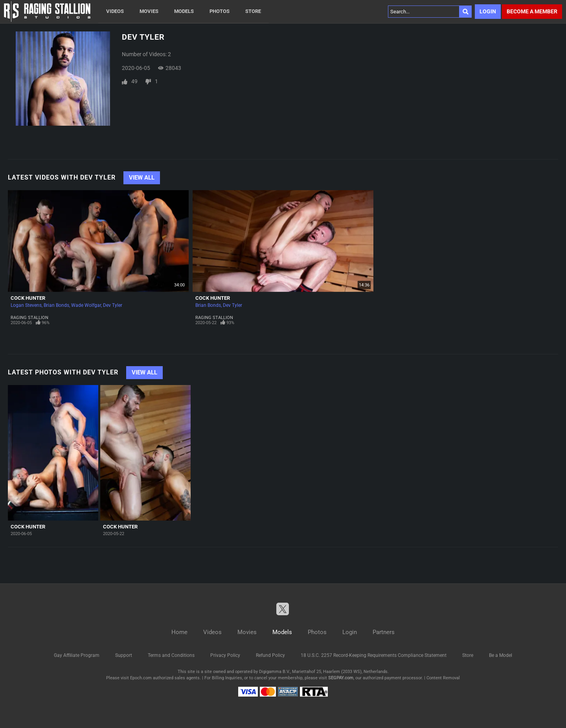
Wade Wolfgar (86, 305)
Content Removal (443, 678)
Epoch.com (141, 678)
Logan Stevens (26, 305)
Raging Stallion (29, 318)
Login (488, 11)
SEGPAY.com (341, 678)
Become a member (532, 11)
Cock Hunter (28, 298)
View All (142, 178)
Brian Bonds (56, 305)
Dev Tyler (113, 305)
